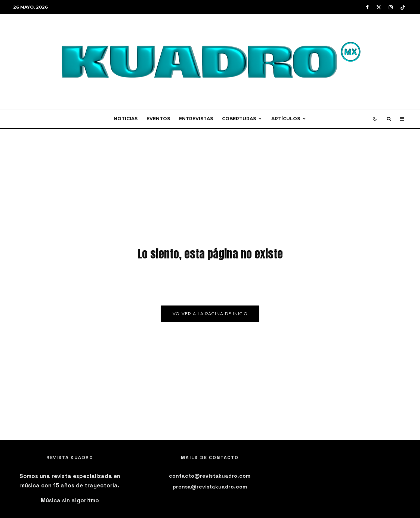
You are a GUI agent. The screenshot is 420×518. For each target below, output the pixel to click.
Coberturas (239, 119)
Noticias (126, 119)
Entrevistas (196, 119)
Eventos (158, 119)
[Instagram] (391, 7)
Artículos (286, 119)
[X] (379, 7)
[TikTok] (403, 7)
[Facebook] (367, 7)
